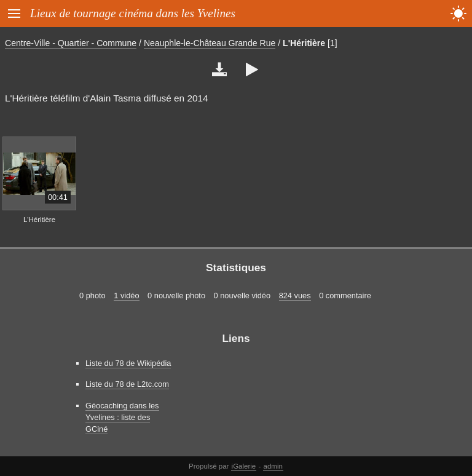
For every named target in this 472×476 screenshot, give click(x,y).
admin (273, 466)
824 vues (295, 296)
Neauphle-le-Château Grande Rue (210, 43)
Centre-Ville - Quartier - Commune (71, 43)
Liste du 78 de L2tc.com (127, 384)
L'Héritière (304, 43)
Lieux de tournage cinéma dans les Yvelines (133, 13)
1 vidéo (126, 296)
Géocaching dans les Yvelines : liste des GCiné (122, 417)
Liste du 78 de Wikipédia (128, 363)
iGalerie (244, 466)
